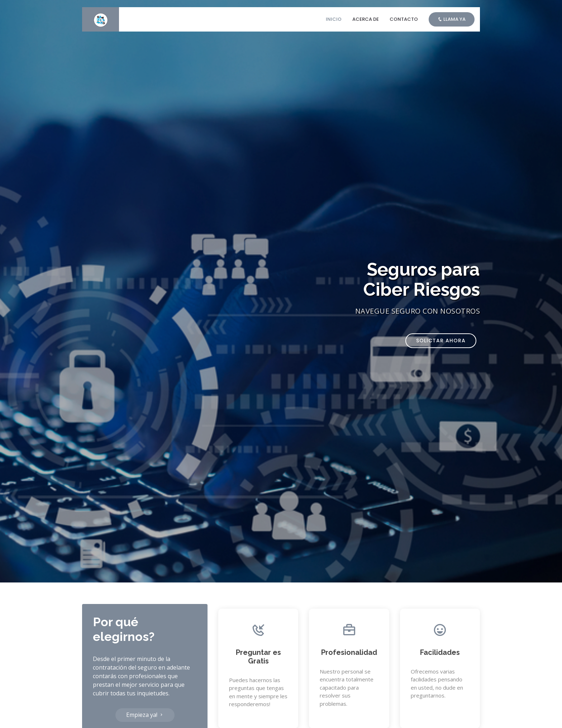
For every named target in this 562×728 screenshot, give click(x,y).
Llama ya (452, 19)
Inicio (334, 19)
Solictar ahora (441, 341)
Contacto (404, 19)
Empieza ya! (145, 715)
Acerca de (366, 19)
